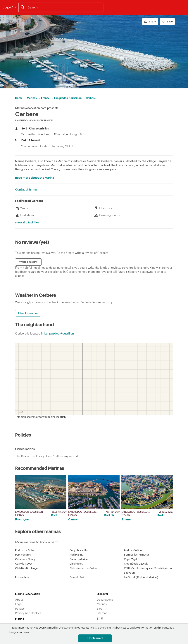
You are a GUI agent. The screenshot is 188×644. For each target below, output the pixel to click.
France (45, 98)
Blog (100, 609)
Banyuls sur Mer (79, 550)
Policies (20, 609)
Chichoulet (76, 564)
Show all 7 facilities (27, 223)
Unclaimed (95, 638)
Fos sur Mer (22, 577)
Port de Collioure (134, 550)
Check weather (28, 313)
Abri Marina (76, 555)
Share (150, 21)
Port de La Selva (25, 550)
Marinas (32, 98)
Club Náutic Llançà (26, 568)
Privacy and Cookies (28, 613)
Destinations (105, 600)
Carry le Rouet (24, 564)
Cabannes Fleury (25, 559)
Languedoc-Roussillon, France (34, 121)
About (19, 600)
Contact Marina (26, 190)
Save (167, 21)
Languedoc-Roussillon (68, 98)
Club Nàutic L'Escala (136, 564)
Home (19, 98)
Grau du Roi (77, 577)
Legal (19, 604)
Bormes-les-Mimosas (137, 555)
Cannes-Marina (79, 559)
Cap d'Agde (131, 559)
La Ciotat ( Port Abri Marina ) (141, 577)
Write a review (28, 262)
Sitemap (102, 613)
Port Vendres (23, 555)
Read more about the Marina (35, 178)
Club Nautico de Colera (83, 568)
